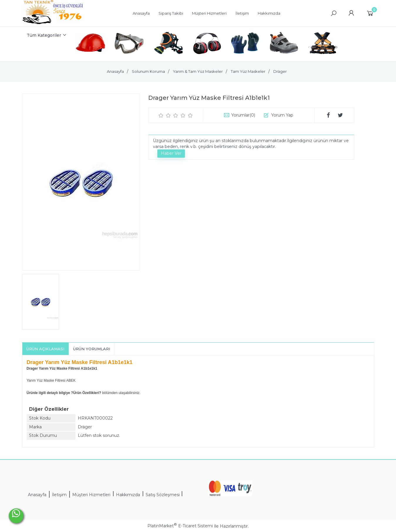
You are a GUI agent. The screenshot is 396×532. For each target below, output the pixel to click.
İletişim (59, 495)
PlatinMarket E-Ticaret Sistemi (180, 526)
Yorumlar (243, 115)
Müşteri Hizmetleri (91, 495)
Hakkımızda (128, 495)
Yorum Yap (282, 115)
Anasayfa (37, 495)
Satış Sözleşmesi (163, 495)
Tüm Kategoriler (44, 35)
